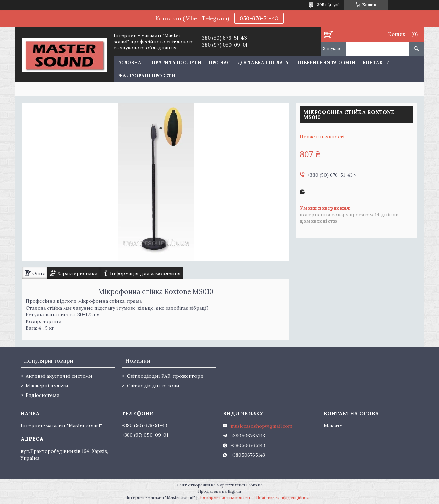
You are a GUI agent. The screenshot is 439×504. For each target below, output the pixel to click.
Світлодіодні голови (153, 386)
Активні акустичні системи (59, 376)
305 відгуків (329, 5)
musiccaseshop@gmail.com (261, 426)
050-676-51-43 (259, 18)
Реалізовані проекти (146, 76)
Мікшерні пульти (47, 386)
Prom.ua (254, 485)
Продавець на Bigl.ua (219, 491)
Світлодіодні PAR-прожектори (165, 376)
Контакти (376, 63)
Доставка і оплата (263, 63)
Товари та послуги (175, 63)
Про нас (219, 63)
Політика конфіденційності (284, 497)
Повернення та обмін (326, 63)
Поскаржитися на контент (226, 497)
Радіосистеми (43, 395)
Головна (129, 63)
